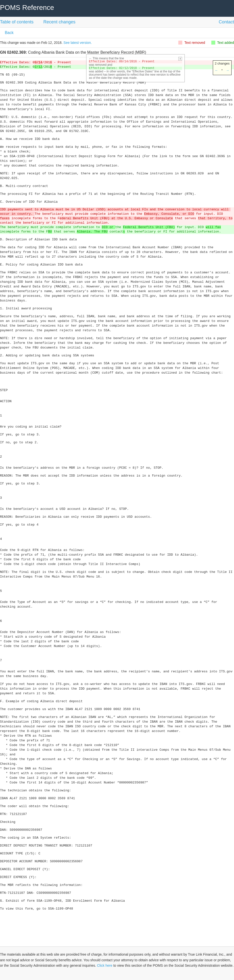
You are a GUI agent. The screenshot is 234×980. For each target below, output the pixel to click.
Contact (226, 22)
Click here (105, 965)
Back (9, 33)
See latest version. (78, 43)
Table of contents (17, 22)
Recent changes (59, 22)
